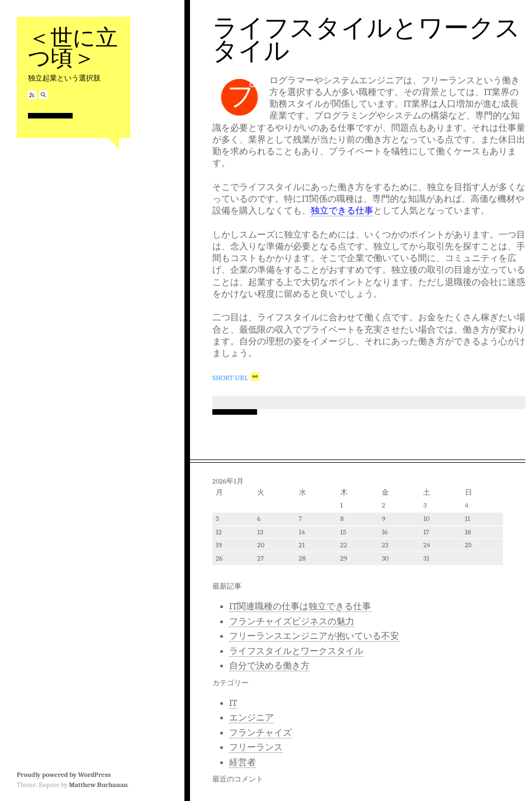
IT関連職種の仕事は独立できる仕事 (300, 606)
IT (233, 703)
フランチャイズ (260, 733)
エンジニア (251, 718)
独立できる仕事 (342, 211)
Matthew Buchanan (98, 785)
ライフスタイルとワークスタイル (366, 39)
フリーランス (256, 747)
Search (43, 95)
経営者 (243, 762)
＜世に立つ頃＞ (73, 48)
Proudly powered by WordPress (64, 775)
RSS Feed (32, 95)
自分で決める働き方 (269, 666)
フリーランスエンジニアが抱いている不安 (314, 636)
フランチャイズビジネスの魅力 (292, 622)
